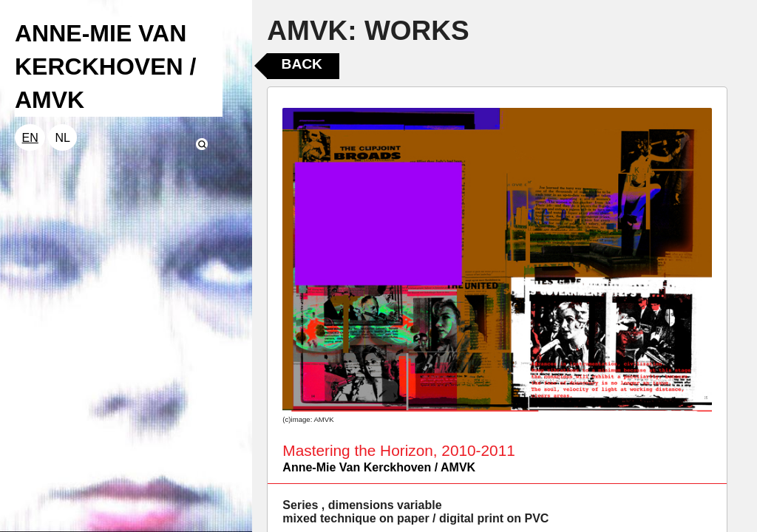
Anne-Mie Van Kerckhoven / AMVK (379, 467)
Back (302, 64)
